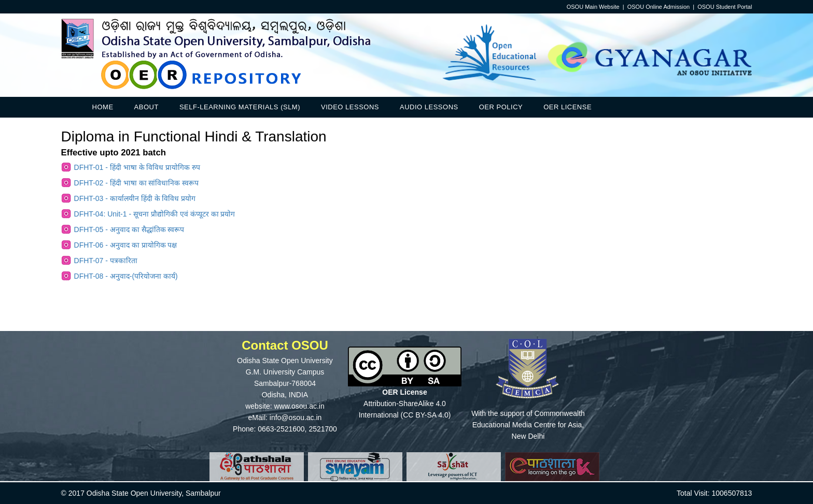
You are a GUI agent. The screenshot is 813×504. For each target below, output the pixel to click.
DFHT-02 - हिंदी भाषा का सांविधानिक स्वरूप (137, 183)
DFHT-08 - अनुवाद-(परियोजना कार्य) (126, 276)
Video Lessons (350, 107)
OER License (567, 107)
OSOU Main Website (593, 7)
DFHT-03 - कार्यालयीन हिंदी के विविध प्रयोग (135, 198)
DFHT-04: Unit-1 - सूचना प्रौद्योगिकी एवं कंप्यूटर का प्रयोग (155, 214)
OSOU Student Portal (725, 7)
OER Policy (501, 107)
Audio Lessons (429, 107)
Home (103, 107)
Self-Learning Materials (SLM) (240, 107)
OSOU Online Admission (658, 7)
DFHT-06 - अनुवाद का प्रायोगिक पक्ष (126, 245)
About (146, 107)
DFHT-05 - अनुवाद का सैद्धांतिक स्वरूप (129, 229)
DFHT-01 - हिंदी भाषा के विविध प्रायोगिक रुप (137, 167)
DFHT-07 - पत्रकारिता (106, 261)
